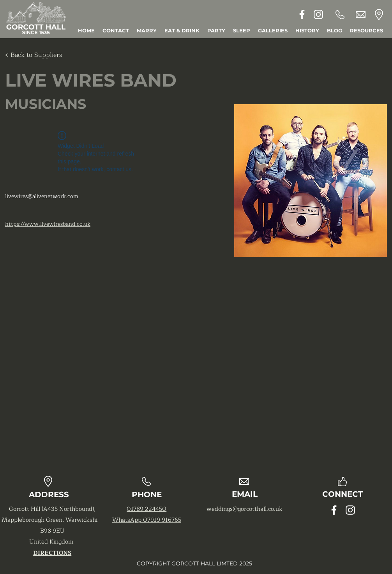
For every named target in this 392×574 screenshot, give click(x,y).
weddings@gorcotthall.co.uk (245, 509)
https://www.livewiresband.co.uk (48, 224)
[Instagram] (318, 14)
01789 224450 (147, 509)
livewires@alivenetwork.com (42, 196)
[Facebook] (302, 14)
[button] (366, 31)
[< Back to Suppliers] (34, 55)
